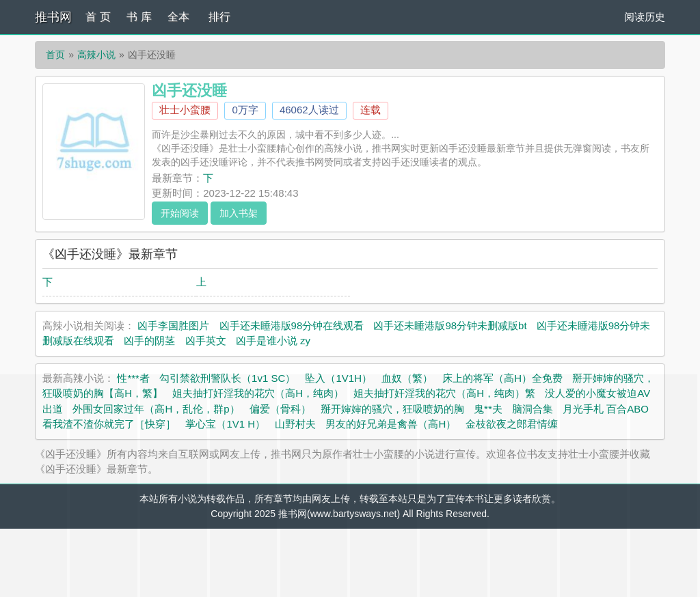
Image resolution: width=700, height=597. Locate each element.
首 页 (98, 17)
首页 (55, 55)
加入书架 (239, 213)
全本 (178, 17)
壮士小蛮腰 (185, 110)
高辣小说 (96, 55)
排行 (219, 17)
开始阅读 (180, 213)
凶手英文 (206, 341)
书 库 (139, 17)
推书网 (53, 17)
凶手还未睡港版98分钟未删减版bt (450, 325)
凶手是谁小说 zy (273, 341)
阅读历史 (645, 17)
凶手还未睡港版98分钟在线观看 (292, 325)
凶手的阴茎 (149, 341)
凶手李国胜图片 (173, 325)
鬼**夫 (488, 409)
